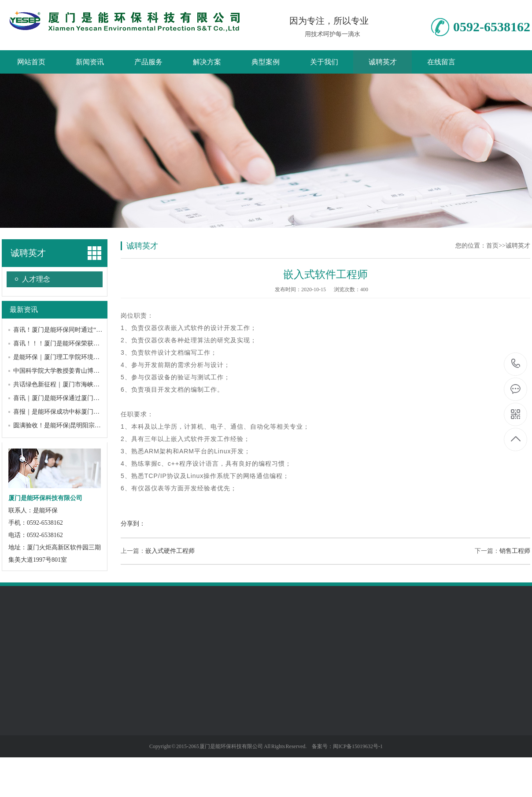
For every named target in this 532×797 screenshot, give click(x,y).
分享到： (133, 524)
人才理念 (36, 279)
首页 (492, 246)
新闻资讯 (90, 62)
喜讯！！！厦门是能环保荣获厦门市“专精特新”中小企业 (90, 343)
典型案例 (266, 62)
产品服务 (148, 62)
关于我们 (324, 62)
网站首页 (31, 62)
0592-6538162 (516, 364)
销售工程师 (515, 551)
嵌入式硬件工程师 (170, 551)
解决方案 (207, 62)
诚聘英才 (383, 62)
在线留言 (441, 62)
